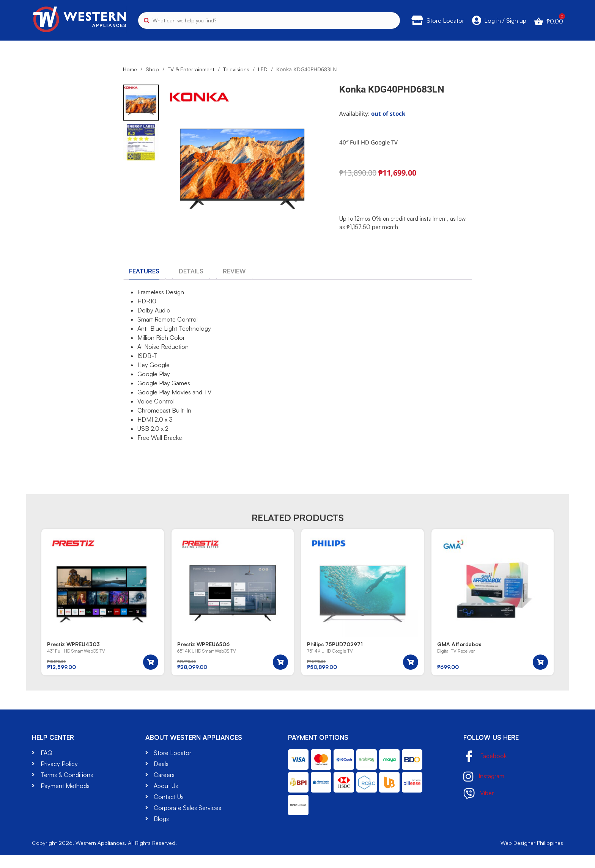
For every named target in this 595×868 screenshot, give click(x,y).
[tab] (144, 284)
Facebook (485, 770)
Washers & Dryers (232, 45)
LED (263, 82)
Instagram (484, 790)
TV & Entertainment (63, 45)
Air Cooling (305, 45)
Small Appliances (377, 45)
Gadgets (445, 45)
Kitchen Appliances (149, 45)
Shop (152, 82)
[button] (151, 675)
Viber (479, 807)
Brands (500, 45)
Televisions (236, 82)
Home (130, 82)
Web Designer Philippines (532, 856)
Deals (550, 45)
